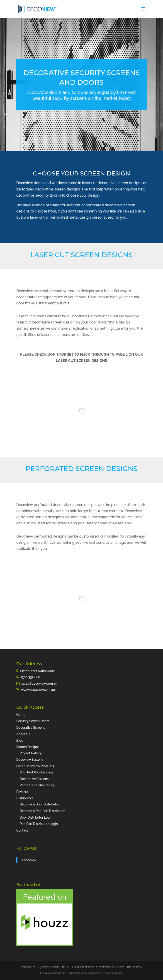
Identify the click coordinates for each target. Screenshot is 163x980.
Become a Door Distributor (39, 804)
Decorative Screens (31, 728)
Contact (22, 830)
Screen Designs (28, 747)
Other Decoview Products (35, 766)
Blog (20, 741)
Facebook (29, 860)
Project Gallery (31, 753)
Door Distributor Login (36, 817)
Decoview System (29, 760)
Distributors (25, 798)
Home (21, 715)
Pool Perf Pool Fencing (36, 772)
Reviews (22, 792)
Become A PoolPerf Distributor (42, 811)
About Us (23, 734)
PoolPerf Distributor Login (39, 824)
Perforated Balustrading (37, 785)
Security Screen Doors (33, 721)
